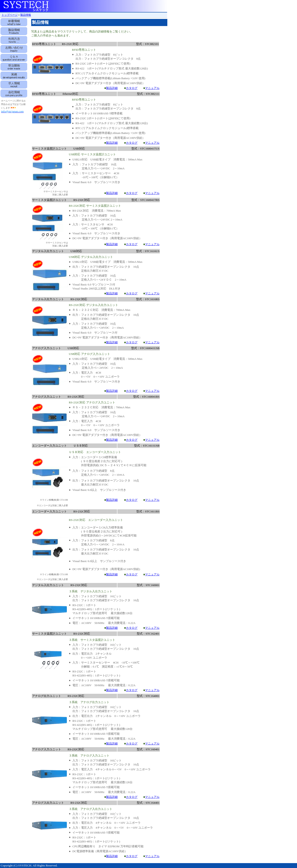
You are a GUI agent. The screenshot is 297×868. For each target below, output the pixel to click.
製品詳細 (112, 88)
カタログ (132, 88)
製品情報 (26, 15)
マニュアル (152, 88)
